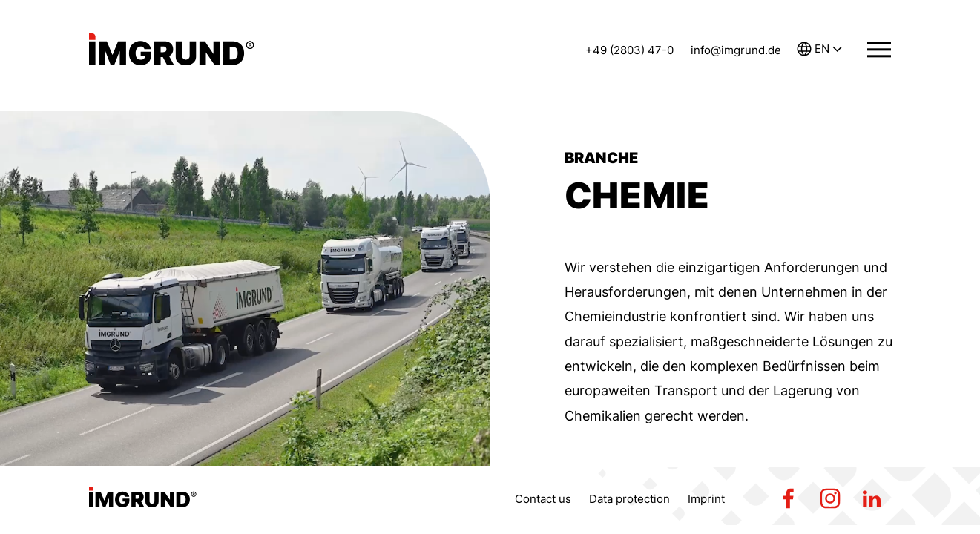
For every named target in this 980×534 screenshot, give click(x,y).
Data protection (629, 499)
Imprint (706, 499)
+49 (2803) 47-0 (629, 50)
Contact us (543, 499)
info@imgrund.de (736, 50)
